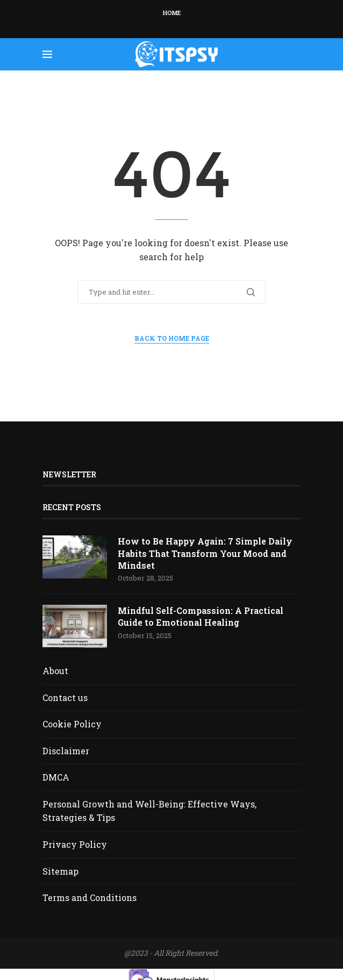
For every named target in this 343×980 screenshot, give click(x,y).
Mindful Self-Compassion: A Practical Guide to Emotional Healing (201, 616)
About (55, 671)
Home (172, 13)
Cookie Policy (72, 724)
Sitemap (60, 871)
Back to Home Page (172, 338)
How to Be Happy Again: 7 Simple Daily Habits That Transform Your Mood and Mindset (205, 553)
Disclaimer (66, 751)
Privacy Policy (75, 844)
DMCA (56, 777)
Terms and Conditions (90, 897)
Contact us (65, 698)
